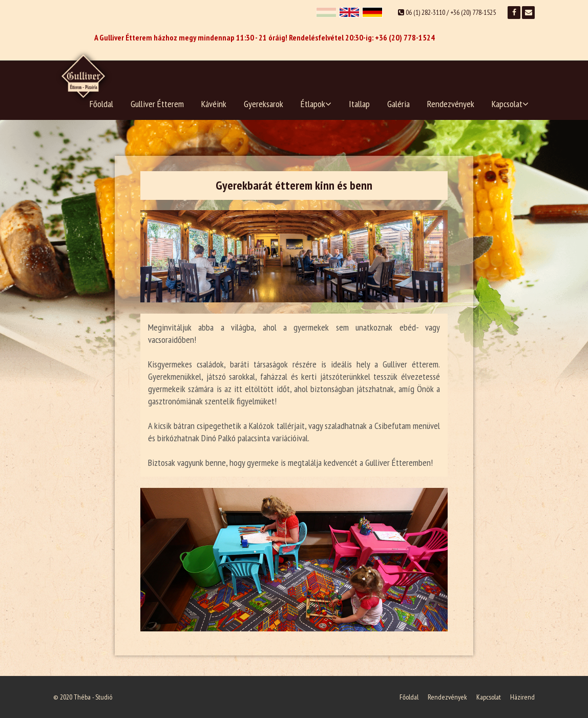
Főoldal (101, 104)
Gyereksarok (264, 104)
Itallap (359, 104)
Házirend (522, 697)
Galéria (398, 104)
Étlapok (316, 104)
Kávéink (214, 104)
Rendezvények (451, 104)
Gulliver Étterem (157, 104)
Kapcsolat (510, 104)
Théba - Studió (93, 697)
